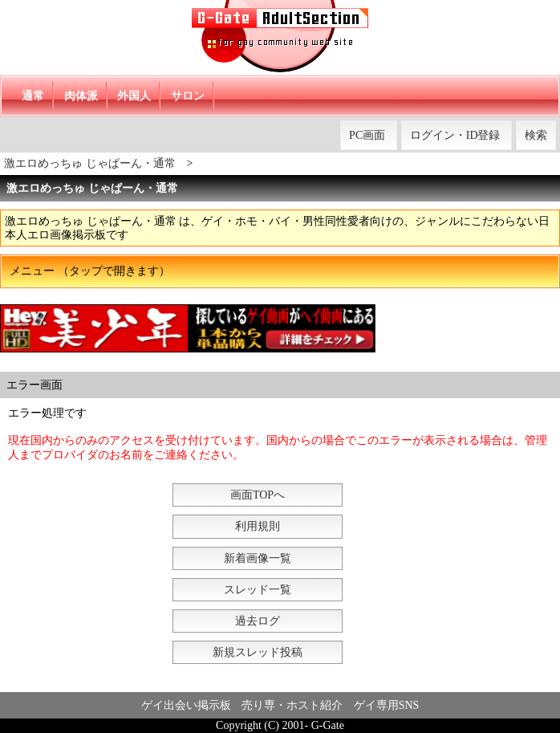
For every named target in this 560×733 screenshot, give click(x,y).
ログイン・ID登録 (455, 135)
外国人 (134, 96)
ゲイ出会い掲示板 (186, 705)
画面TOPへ (258, 495)
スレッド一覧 (258, 590)
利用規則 (258, 526)
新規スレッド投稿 (258, 652)
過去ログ (258, 621)
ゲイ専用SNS (387, 705)
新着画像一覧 (258, 558)
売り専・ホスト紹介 (292, 705)
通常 (33, 96)
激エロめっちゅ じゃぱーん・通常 (90, 163)
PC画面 (367, 135)
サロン (188, 96)
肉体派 (81, 96)
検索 (536, 135)
